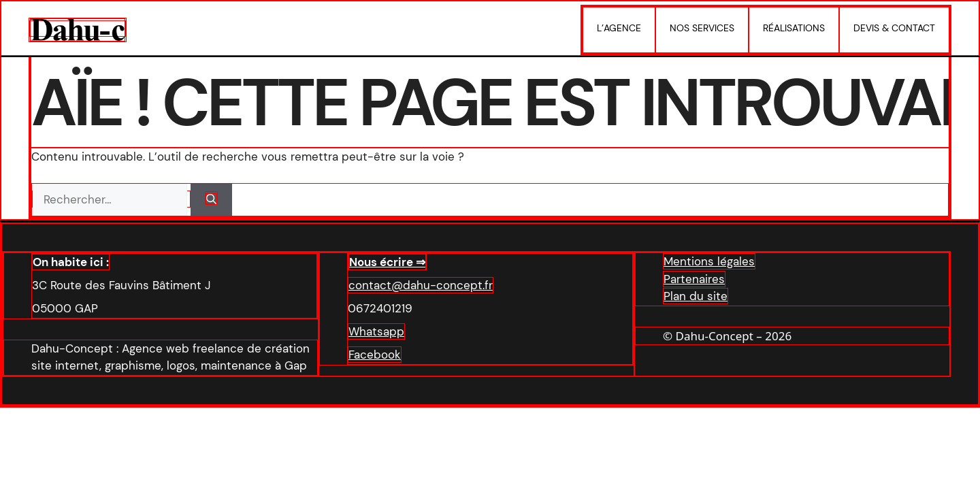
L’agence (619, 28)
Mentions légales (709, 261)
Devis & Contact (894, 28)
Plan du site (696, 296)
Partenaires (694, 279)
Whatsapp (376, 331)
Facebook (375, 355)
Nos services (702, 28)
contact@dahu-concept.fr (421, 285)
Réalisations (794, 28)
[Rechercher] (211, 200)
